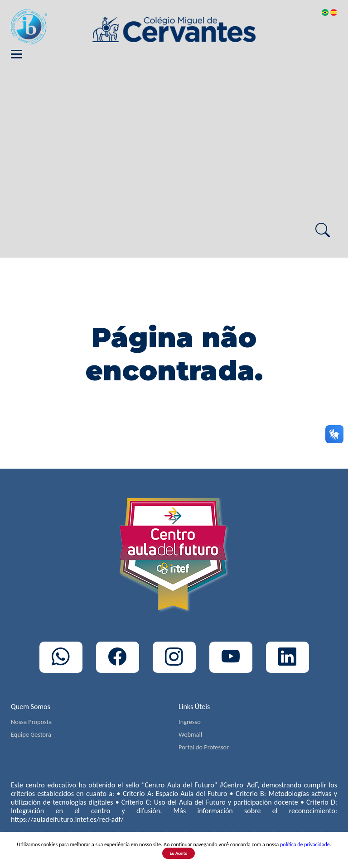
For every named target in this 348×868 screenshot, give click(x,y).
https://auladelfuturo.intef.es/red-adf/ (67, 819)
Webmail (190, 734)
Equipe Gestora (31, 734)
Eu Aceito (179, 853)
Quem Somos (31, 707)
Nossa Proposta (31, 722)
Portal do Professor (204, 747)
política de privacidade (305, 844)
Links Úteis (194, 707)
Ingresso (190, 722)
